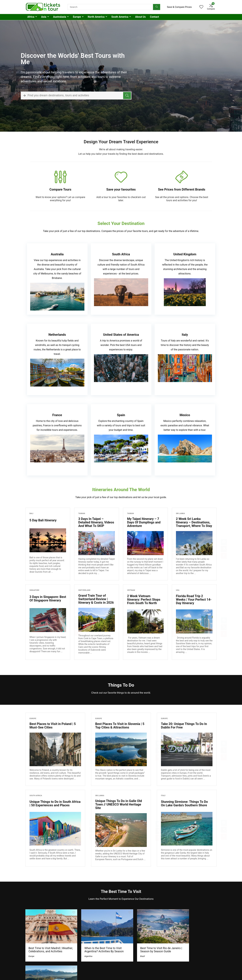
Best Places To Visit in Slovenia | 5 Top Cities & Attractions (120, 726)
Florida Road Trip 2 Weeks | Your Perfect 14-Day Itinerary (194, 600)
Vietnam (131, 590)
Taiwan (82, 513)
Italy (163, 796)
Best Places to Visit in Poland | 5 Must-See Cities (53, 726)
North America (96, 17)
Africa (31, 17)
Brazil (128, 955)
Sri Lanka (180, 513)
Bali (31, 513)
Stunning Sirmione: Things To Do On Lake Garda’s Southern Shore (184, 803)
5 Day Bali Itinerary (43, 520)
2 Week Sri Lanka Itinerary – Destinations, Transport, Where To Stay (194, 522)
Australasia (60, 17)
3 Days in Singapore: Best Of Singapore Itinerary (48, 599)
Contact (154, 17)
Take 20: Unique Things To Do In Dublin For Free (184, 726)
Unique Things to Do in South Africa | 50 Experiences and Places (55, 803)
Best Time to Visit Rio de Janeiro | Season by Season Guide (143, 947)
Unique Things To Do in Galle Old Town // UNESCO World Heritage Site (119, 804)
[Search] (157, 7)
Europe (77, 17)
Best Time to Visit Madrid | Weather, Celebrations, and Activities (45, 947)
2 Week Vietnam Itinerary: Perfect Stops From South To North (144, 600)
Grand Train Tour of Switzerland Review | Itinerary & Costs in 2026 (96, 599)
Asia (44, 17)
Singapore (34, 590)
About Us (140, 17)
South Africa (36, 796)
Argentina (81, 955)
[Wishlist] (201, 7)
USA (178, 590)
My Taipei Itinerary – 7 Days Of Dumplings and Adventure (144, 522)
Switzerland (84, 590)
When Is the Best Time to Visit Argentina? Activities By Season (96, 947)
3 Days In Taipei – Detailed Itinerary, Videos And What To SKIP (96, 522)
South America (120, 17)
